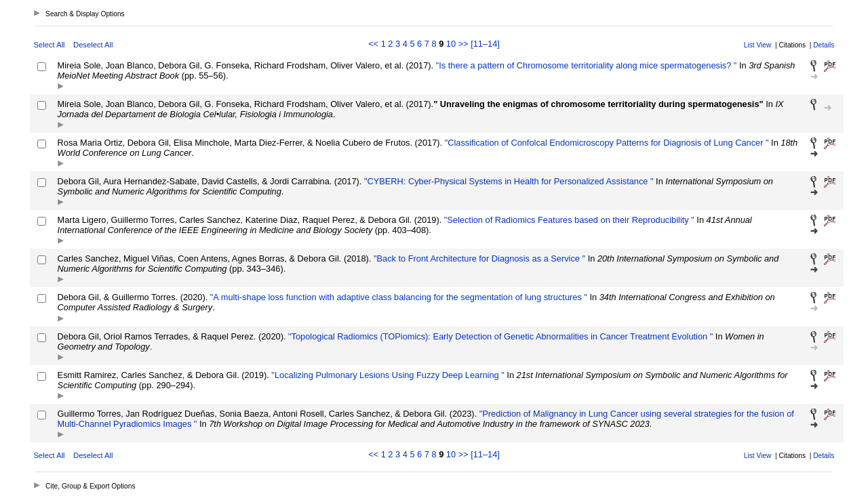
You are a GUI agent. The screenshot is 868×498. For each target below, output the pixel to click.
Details (824, 45)
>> (463, 44)
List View (758, 45)
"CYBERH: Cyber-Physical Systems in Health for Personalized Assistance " (507, 181)
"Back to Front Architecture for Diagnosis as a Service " (478, 258)
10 (451, 44)
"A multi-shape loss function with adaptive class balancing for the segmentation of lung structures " (397, 297)
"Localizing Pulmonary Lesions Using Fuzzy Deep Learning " (387, 375)
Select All (50, 45)
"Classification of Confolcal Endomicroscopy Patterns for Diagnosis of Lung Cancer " (605, 143)
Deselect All (93, 45)
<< (373, 44)
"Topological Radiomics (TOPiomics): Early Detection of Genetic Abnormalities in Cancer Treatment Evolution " (500, 336)
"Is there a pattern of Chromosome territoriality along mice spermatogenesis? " (585, 65)
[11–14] (485, 44)
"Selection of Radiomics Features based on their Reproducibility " (568, 220)
